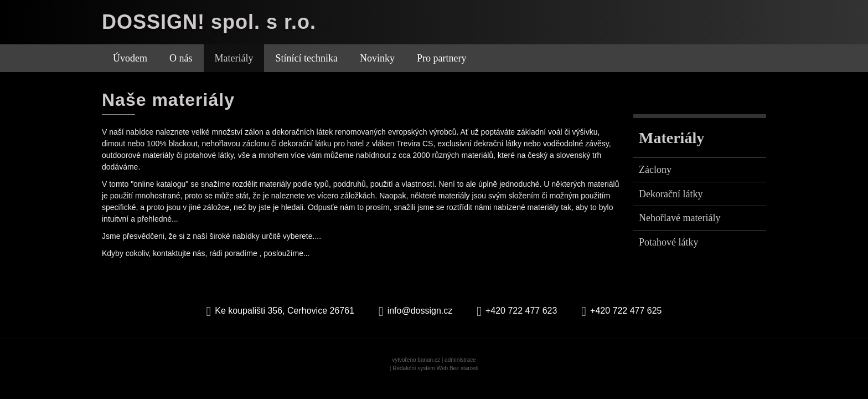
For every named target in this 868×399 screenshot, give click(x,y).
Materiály (234, 58)
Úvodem (130, 58)
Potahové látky (668, 242)
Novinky (377, 58)
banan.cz (429, 360)
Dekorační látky (671, 194)
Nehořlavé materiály (680, 218)
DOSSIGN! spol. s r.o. (209, 22)
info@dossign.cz (420, 311)
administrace (460, 360)
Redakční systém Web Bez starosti (435, 368)
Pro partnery (441, 58)
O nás (181, 58)
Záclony (655, 170)
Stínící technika (306, 58)
